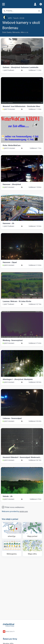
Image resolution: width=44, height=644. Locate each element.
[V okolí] (39, 11)
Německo (16, 32)
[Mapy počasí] (32, 531)
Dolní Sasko (7, 32)
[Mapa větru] (32, 548)
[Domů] (9, 625)
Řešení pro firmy (10, 639)
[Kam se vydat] (12, 531)
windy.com (24, 511)
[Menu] (3, 4)
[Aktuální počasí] (22, 17)
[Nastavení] (41, 4)
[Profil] (35, 4)
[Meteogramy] (12, 548)
